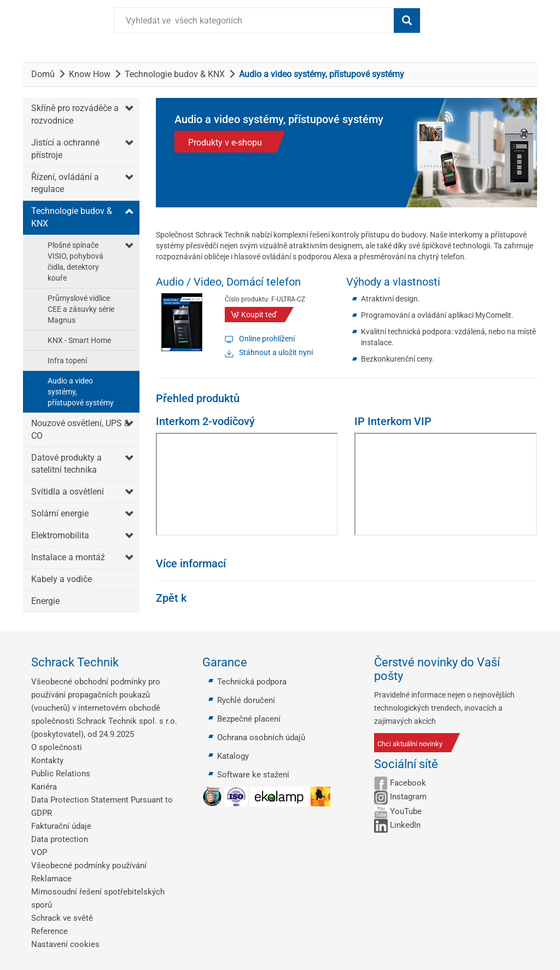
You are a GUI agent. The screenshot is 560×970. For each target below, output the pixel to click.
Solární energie (60, 513)
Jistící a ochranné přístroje (65, 149)
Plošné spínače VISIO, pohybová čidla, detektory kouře (75, 262)
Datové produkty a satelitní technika (66, 464)
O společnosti (57, 747)
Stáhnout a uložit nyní (276, 352)
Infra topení (67, 361)
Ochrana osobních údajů (261, 737)
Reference (49, 931)
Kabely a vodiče (62, 579)
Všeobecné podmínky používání (89, 866)
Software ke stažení (253, 775)
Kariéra (44, 787)
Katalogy (233, 756)
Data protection (60, 839)
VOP (39, 852)
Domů (43, 74)
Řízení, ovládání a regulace (65, 183)
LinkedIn (405, 825)
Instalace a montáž (68, 557)
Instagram (408, 797)
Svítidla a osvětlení (68, 492)
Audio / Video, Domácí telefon (228, 282)
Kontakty (47, 760)
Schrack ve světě (62, 918)
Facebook (408, 783)
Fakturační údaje (61, 826)
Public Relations (61, 774)
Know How (90, 74)
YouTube (406, 811)
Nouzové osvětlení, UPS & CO (80, 429)
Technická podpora (252, 682)
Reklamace (51, 879)
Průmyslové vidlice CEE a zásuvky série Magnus (81, 309)
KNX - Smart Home (79, 340)
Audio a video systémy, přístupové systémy (81, 392)
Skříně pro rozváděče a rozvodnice (75, 114)
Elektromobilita (60, 535)
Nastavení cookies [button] (65, 944)
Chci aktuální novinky (410, 744)
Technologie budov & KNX (175, 74)
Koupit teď (259, 315)
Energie (45, 601)
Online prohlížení (267, 339)
